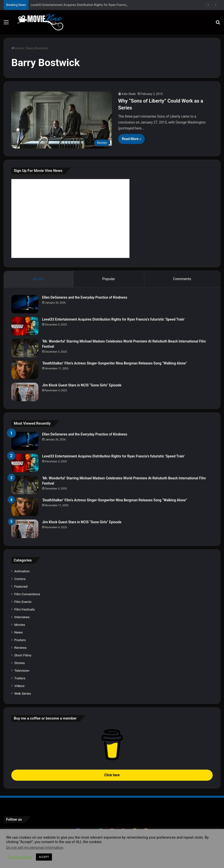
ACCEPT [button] (44, 857)
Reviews (20, 648)
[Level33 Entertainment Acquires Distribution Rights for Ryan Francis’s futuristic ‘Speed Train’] (25, 326)
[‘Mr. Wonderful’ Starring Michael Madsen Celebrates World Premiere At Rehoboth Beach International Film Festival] (25, 348)
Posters (20, 640)
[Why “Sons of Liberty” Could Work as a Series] (62, 120)
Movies (20, 625)
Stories (19, 663)
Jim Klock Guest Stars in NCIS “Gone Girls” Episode (82, 385)
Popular (109, 279)
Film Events (23, 602)
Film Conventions (27, 594)
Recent (38, 279)
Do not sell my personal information (35, 848)
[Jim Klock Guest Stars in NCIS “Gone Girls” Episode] (25, 392)
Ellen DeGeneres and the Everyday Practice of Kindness (85, 297)
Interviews (22, 617)
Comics (20, 579)
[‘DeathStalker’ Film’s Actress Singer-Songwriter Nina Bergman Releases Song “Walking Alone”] (25, 370)
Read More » (131, 139)
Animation (22, 571)
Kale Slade (129, 94)
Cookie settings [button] (20, 857)
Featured (21, 586)
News (18, 632)
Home (17, 48)
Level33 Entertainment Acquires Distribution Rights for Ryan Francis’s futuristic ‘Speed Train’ (96, 5)
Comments (182, 279)
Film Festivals (24, 609)
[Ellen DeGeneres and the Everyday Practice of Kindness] (25, 304)
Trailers (20, 678)
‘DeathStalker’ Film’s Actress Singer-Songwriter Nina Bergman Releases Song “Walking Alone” (115, 363)
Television (22, 670)
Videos (19, 686)
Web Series (23, 693)
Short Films (23, 655)
